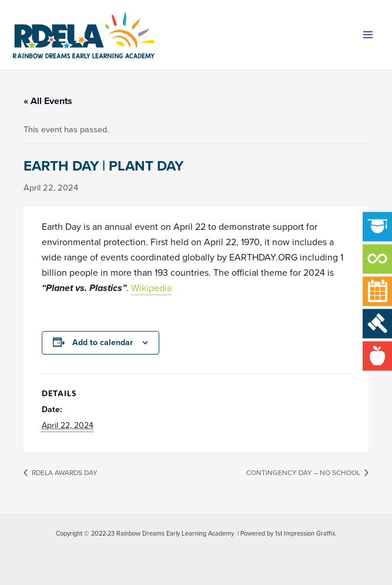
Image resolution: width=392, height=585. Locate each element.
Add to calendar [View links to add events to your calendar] (103, 342)
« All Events (48, 101)
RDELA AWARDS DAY (64, 473)
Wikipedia (151, 288)
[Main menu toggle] (368, 35)
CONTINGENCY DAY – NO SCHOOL (304, 473)
